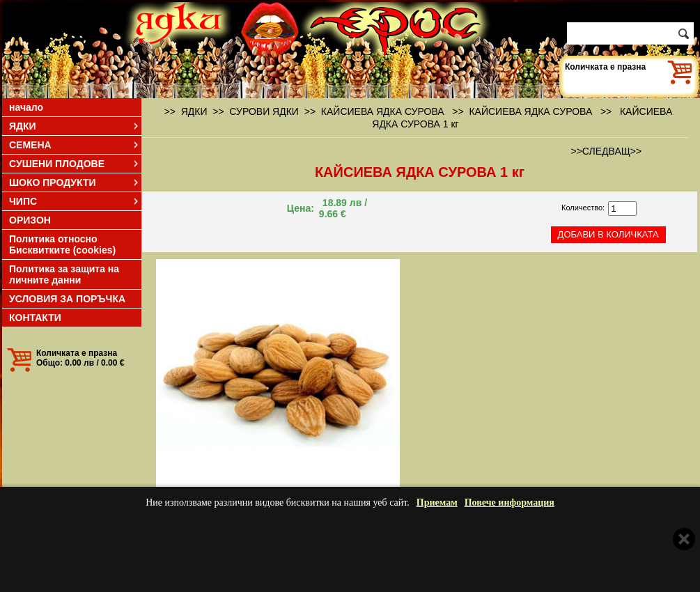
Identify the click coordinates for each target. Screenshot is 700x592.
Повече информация (510, 503)
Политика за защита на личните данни (64, 274)
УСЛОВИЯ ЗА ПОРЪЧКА (67, 299)
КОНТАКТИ (35, 318)
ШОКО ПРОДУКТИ (75, 182)
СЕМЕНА (75, 145)
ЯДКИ (75, 126)
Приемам (437, 503)
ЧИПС (75, 201)
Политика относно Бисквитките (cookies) (62, 244)
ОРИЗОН (30, 220)
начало (26, 107)
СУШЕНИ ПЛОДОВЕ (75, 164)
